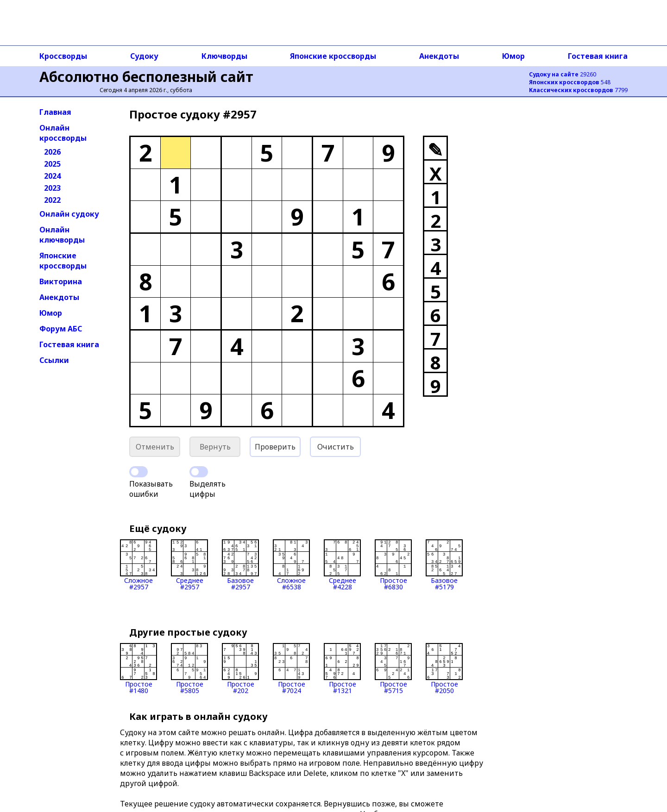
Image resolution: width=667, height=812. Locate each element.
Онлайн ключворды (62, 235)
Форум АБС (61, 329)
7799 (578, 90)
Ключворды (224, 56)
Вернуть (215, 447)
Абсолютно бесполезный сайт (146, 77)
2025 (52, 164)
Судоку (144, 56)
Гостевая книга (598, 56)
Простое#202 (240, 668)
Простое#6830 (393, 565)
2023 (52, 188)
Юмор (513, 56)
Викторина (61, 281)
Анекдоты (439, 56)
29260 (563, 74)
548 (570, 82)
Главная (55, 112)
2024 (52, 176)
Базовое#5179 (444, 565)
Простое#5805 (189, 668)
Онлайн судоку (69, 214)
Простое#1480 (138, 668)
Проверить (275, 447)
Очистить (336, 447)
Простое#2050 (444, 668)
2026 (52, 152)
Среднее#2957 (189, 565)
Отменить (155, 447)
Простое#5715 (393, 668)
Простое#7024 (291, 668)
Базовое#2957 (240, 565)
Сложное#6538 (291, 565)
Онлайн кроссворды (63, 133)
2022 (52, 200)
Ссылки (54, 360)
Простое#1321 (342, 668)
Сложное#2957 (138, 565)
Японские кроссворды (333, 56)
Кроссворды (63, 56)
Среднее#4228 (342, 565)
